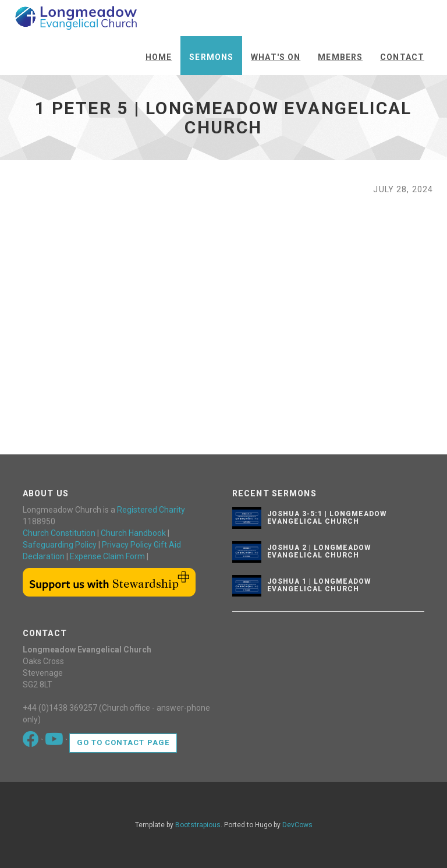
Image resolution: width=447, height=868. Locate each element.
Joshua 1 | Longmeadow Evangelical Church (319, 585)
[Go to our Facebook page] (32, 742)
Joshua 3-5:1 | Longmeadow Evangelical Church (327, 518)
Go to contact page (123, 742)
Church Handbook (133, 533)
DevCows (297, 825)
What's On (276, 57)
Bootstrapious (198, 825)
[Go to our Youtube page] (55, 742)
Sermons (211, 57)
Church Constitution (59, 533)
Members (340, 57)
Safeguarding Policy (60, 545)
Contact (402, 57)
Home (159, 57)
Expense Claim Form (107, 556)
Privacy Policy (127, 545)
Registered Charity (151, 510)
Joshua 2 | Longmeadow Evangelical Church (319, 551)
